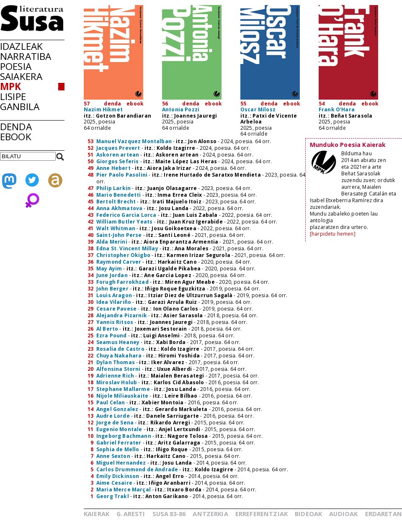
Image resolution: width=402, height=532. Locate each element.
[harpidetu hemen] (333, 234)
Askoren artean (118, 155)
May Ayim (109, 269)
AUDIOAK (343, 514)
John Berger (112, 289)
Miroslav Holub (117, 382)
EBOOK (16, 137)
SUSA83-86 (169, 514)
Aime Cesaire (114, 483)
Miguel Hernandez (121, 463)
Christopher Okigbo (123, 255)
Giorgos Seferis (117, 161)
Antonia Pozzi (181, 109)
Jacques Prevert (118, 148)
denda (112, 104)
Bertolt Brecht (116, 202)
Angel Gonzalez (117, 409)
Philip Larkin (113, 188)
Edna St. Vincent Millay (127, 248)
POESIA (16, 66)
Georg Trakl (113, 496)
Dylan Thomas (116, 362)
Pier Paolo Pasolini (122, 175)
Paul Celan (111, 402)
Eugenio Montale (119, 429)
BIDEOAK (308, 514)
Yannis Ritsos (115, 322)
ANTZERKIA (210, 514)
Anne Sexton (113, 456)
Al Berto (107, 329)
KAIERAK (97, 514)
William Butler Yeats (124, 222)
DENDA (16, 127)
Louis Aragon (114, 295)
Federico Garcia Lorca (126, 215)
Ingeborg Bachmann (124, 436)
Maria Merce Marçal (124, 490)
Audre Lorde (113, 416)
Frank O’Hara (337, 109)
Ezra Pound (112, 335)
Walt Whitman (116, 228)
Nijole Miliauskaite (122, 396)
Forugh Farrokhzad (122, 282)
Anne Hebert (113, 168)
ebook (135, 104)
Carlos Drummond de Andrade (137, 469)
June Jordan (112, 275)
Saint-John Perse (119, 235)
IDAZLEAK (21, 46)
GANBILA (20, 107)
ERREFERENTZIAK (262, 514)
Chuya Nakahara (119, 356)
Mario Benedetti (119, 195)
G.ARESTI (131, 514)
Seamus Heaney (118, 342)
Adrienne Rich (115, 376)
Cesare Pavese (116, 309)
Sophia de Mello (118, 449)
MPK (10, 86)
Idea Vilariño (114, 302)
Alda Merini (112, 242)
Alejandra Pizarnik (122, 315)
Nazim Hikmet (103, 109)
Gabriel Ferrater (119, 443)
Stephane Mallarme (123, 389)
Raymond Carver (119, 262)
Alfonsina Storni (119, 369)
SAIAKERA (21, 76)
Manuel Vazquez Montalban (134, 141)
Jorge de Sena (115, 423)
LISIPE (13, 96)
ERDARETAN (384, 514)
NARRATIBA (26, 56)
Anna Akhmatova (119, 208)
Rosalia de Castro (120, 349)
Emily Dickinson (118, 476)
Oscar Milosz (258, 109)
